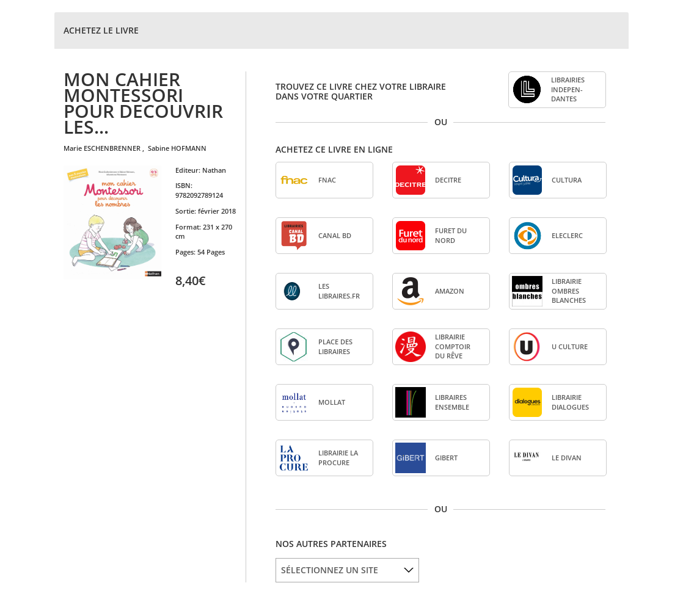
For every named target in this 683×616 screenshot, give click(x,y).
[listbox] (347, 570)
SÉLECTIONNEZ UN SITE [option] (330, 570)
